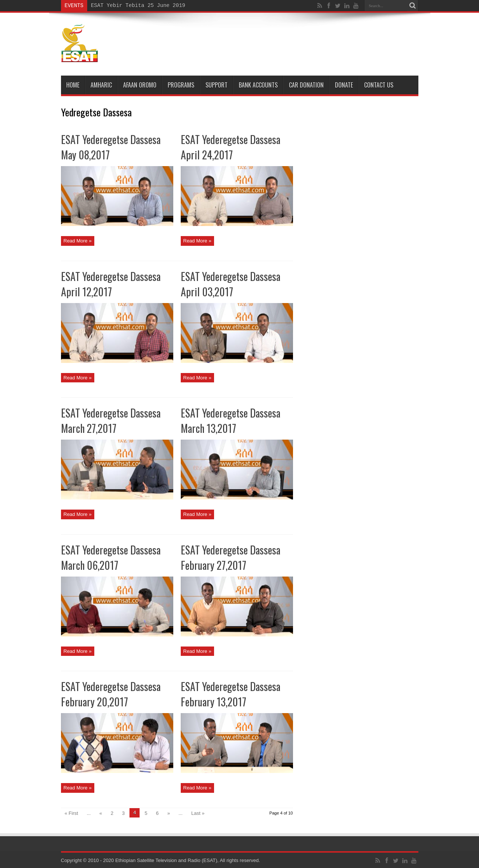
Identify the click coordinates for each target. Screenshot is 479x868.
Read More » (78, 241)
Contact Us (379, 85)
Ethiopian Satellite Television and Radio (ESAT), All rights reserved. (188, 860)
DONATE (344, 85)
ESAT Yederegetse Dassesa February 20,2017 (111, 694)
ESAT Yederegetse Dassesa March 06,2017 (111, 557)
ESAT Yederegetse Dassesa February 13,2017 (231, 694)
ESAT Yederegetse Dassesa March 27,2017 (111, 421)
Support (216, 85)
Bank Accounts (258, 85)
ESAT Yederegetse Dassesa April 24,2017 (231, 147)
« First (71, 813)
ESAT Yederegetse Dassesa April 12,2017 (111, 284)
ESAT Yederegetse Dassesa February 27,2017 (231, 557)
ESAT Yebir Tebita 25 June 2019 (138, 5)
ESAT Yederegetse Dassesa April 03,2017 (231, 284)
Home (73, 85)
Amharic (101, 85)
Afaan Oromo (140, 85)
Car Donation (306, 85)
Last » (198, 813)
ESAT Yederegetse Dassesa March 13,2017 (231, 421)
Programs (181, 85)
